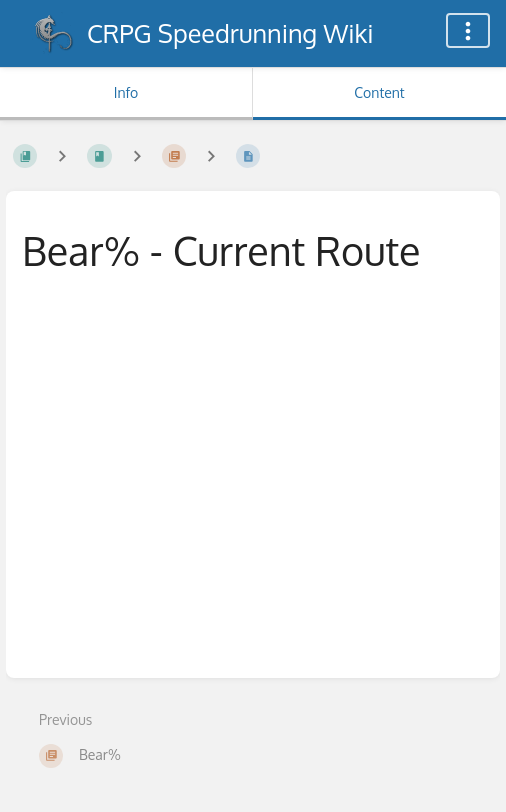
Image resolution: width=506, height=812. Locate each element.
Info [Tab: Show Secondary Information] (126, 92)
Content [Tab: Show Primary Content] (379, 92)
